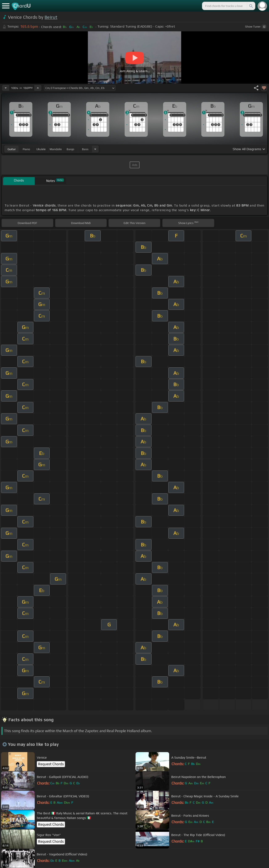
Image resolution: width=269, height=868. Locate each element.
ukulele (41, 149)
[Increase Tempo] (38, 88)
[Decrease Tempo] (6, 88)
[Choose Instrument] (95, 149)
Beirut (51, 17)
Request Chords (51, 764)
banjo (70, 149)
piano (26, 149)
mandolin (56, 149)
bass (85, 149)
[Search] (251, 6)
